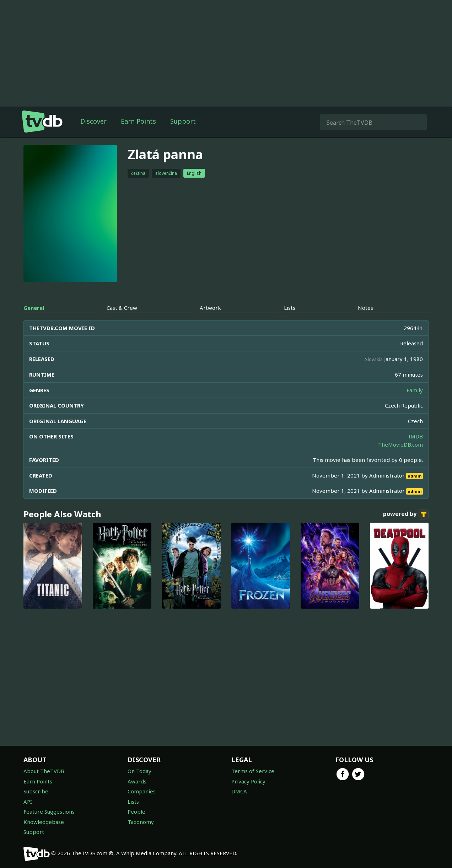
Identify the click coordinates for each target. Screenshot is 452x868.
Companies (142, 791)
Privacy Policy (248, 781)
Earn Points (138, 121)
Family (415, 390)
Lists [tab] (290, 308)
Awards (137, 781)
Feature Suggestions (49, 812)
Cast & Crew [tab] (122, 308)
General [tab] (34, 308)
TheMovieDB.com (400, 444)
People (136, 812)
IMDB (416, 436)
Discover (93, 121)
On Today (139, 771)
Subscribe (36, 791)
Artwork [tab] (210, 308)
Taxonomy (141, 822)
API (28, 802)
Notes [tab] (365, 308)
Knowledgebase (44, 822)
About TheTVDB (44, 771)
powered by (406, 514)
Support (183, 121)
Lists (133, 802)
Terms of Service (253, 771)
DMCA (239, 791)
